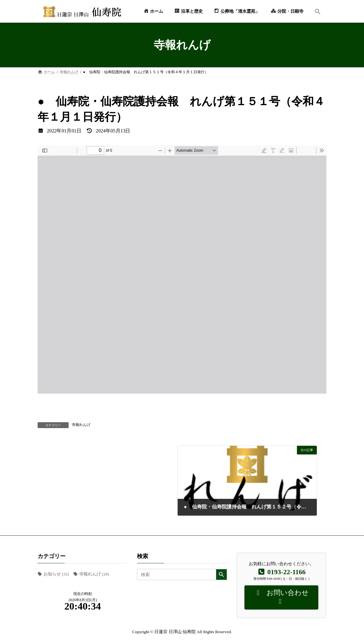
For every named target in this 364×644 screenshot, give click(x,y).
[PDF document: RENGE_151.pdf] (182, 270)
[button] (318, 11)
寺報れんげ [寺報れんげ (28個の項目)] (94, 574)
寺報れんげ (81, 425)
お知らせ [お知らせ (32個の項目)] (56, 574)
